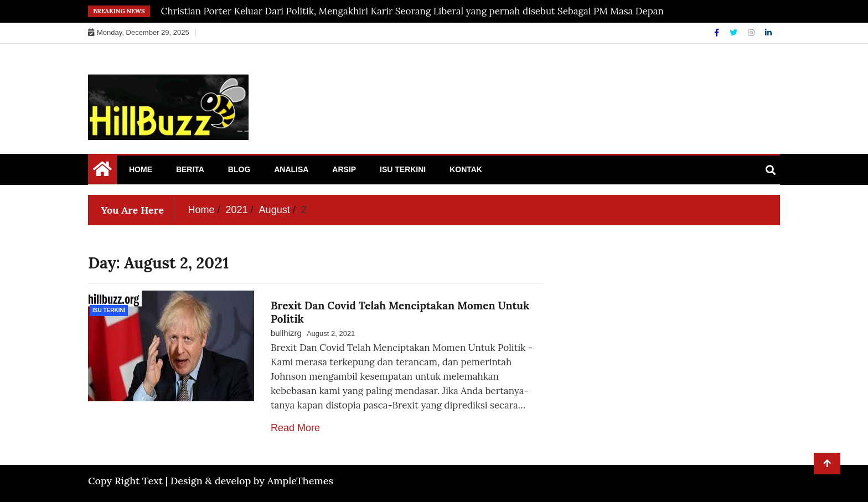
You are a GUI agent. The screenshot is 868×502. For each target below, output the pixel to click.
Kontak (466, 169)
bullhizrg (286, 333)
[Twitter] (735, 33)
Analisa (291, 169)
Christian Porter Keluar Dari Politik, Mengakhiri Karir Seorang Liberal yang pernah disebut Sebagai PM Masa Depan (412, 11)
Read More (295, 428)
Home (141, 169)
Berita (190, 169)
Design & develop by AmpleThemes (252, 481)
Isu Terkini (403, 169)
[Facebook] (718, 33)
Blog (239, 169)
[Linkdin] (768, 33)
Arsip (344, 169)
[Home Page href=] (102, 172)
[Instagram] (752, 33)
